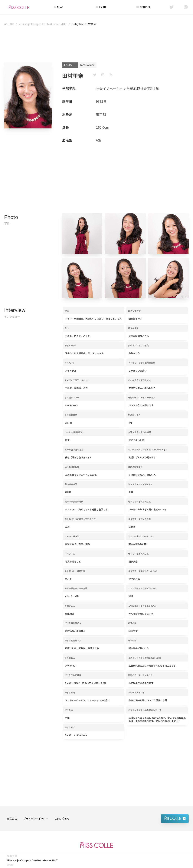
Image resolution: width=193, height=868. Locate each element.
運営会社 (12, 818)
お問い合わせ (62, 818)
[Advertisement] (96, 45)
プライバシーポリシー (36, 818)
